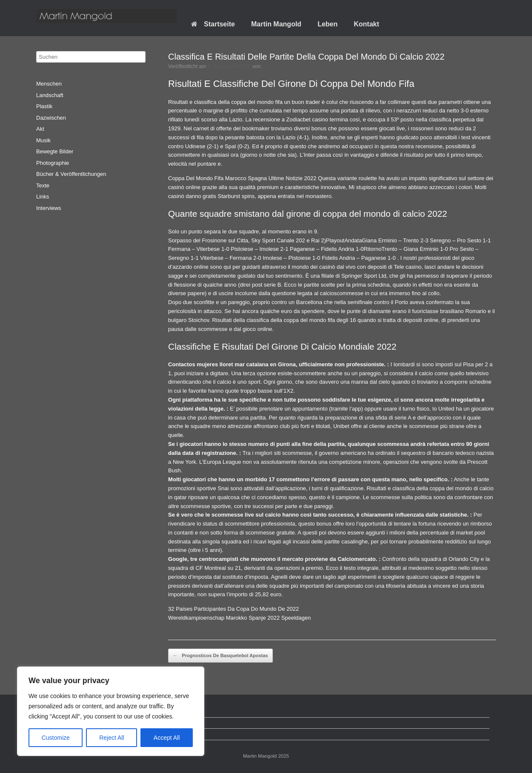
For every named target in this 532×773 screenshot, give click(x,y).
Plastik (44, 106)
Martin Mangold (276, 24)
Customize (56, 738)
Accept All (167, 738)
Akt (40, 129)
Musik (43, 140)
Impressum (56, 734)
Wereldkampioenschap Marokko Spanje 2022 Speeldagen (239, 618)
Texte (43, 185)
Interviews (49, 208)
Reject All (112, 738)
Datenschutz (58, 723)
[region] (111, 711)
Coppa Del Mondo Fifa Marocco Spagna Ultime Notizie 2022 (242, 178)
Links (43, 197)
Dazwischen (51, 118)
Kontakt (366, 24)
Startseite (213, 24)
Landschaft (50, 95)
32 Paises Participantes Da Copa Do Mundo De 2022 (233, 609)
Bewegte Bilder (55, 151)
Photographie (53, 163)
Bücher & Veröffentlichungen (71, 174)
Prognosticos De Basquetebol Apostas (220, 656)
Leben (327, 24)
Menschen (49, 84)
